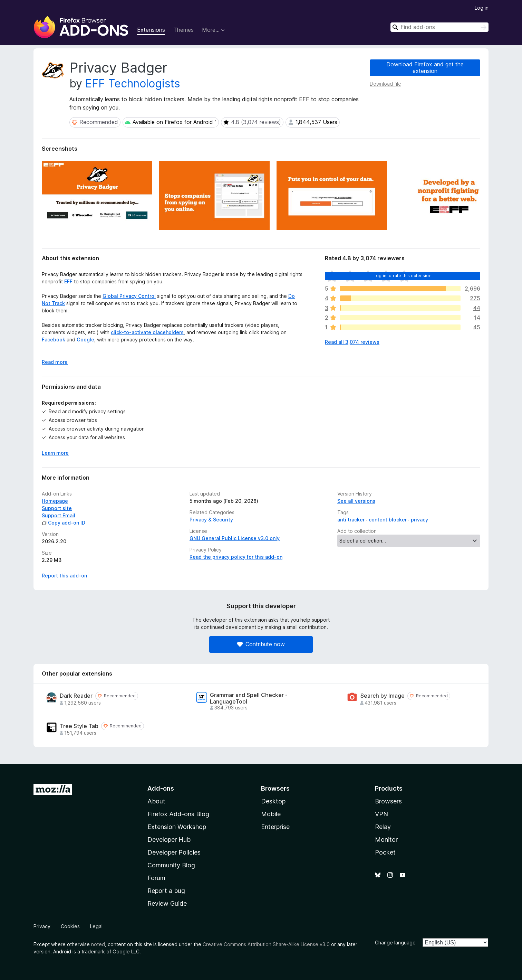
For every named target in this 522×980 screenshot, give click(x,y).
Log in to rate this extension (403, 276)
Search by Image (383, 696)
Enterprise (275, 827)
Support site (57, 508)
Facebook (54, 340)
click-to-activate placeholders (147, 332)
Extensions (151, 30)
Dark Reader (76, 696)
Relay (383, 827)
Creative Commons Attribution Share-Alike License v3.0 (266, 944)
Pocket (385, 852)
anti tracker (351, 520)
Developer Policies (174, 852)
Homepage (55, 501)
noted (98, 944)
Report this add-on (64, 576)
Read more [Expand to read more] (55, 362)
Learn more (55, 453)
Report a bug (166, 891)
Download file (385, 84)
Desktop (273, 801)
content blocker (388, 520)
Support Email (59, 515)
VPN (381, 814)
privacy (419, 520)
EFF (68, 281)
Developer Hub (169, 840)
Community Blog (171, 865)
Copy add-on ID (64, 523)
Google (85, 340)
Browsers (388, 801)
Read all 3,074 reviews (352, 342)
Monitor (386, 840)
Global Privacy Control (129, 296)
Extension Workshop (177, 827)
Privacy (42, 926)
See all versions (356, 501)
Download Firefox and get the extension (425, 68)
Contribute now (261, 644)
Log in (482, 8)
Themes (183, 30)
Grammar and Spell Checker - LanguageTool (249, 698)
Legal (96, 926)
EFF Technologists (133, 83)
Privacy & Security (211, 520)
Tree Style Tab (79, 726)
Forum (156, 878)
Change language (395, 943)
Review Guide (167, 903)
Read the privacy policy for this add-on (236, 557)
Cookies (70, 926)
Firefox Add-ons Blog (178, 814)
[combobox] (439, 27)
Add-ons (161, 788)
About (156, 801)
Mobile (271, 814)
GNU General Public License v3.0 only (235, 538)
